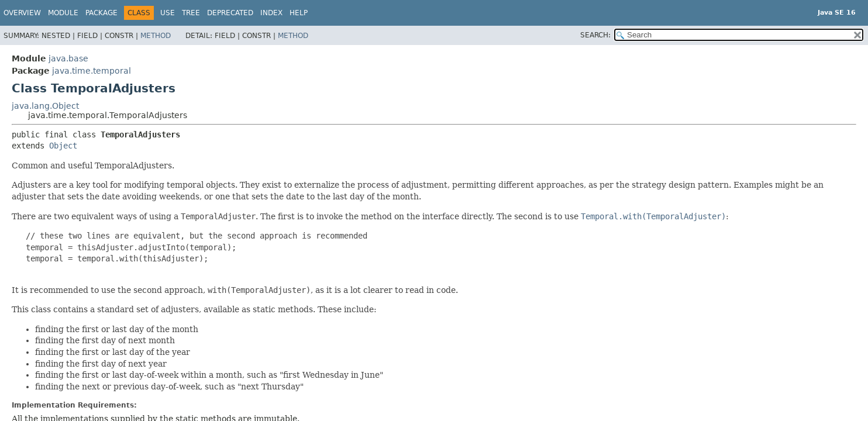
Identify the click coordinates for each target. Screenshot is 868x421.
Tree (191, 13)
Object (63, 146)
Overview (22, 13)
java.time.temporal (92, 71)
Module (63, 13)
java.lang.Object (45, 106)
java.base (68, 58)
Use (168, 13)
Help (299, 13)
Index (271, 13)
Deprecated (230, 13)
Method (156, 36)
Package (101, 13)
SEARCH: (595, 35)
